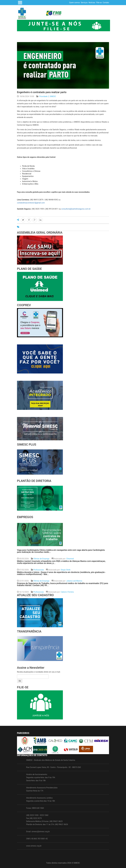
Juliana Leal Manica (74, 581)
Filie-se (99, 3)
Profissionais (39, 570)
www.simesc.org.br (34, 846)
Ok (20, 681)
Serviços (84, 3)
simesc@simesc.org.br (41, 832)
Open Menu (20, 3)
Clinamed (70, 559)
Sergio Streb (66, 570)
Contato (106, 3)
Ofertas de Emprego (41, 559)
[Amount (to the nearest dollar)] (33, 677)
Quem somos (75, 3)
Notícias (92, 3)
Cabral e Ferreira (67, 592)
